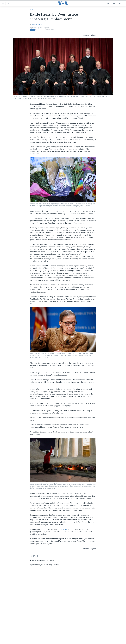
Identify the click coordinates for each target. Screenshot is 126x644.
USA (31, 10)
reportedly (63, 529)
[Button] (86, 35)
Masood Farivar (37, 24)
